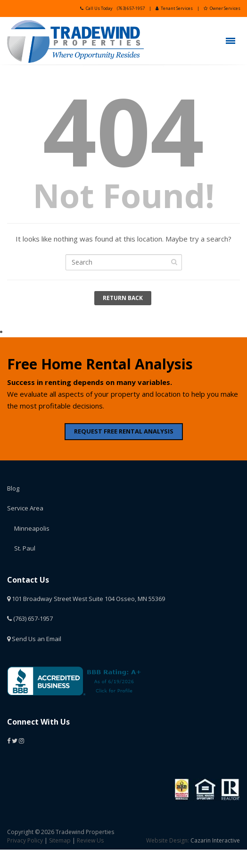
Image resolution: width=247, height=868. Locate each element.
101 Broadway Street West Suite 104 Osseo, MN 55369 (86, 599)
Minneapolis (32, 528)
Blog (13, 488)
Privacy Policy (25, 840)
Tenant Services (174, 8)
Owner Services (222, 8)
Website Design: (168, 840)
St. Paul (25, 548)
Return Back (123, 298)
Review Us (90, 840)
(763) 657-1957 (131, 8)
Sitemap (60, 840)
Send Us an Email (34, 639)
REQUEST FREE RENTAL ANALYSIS (124, 431)
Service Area (25, 508)
